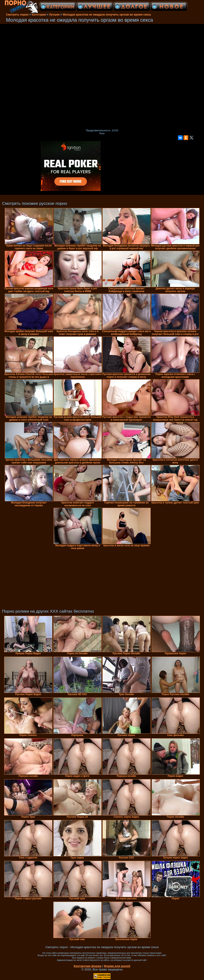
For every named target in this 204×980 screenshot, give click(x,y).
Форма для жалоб (117, 966)
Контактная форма (88, 966)
